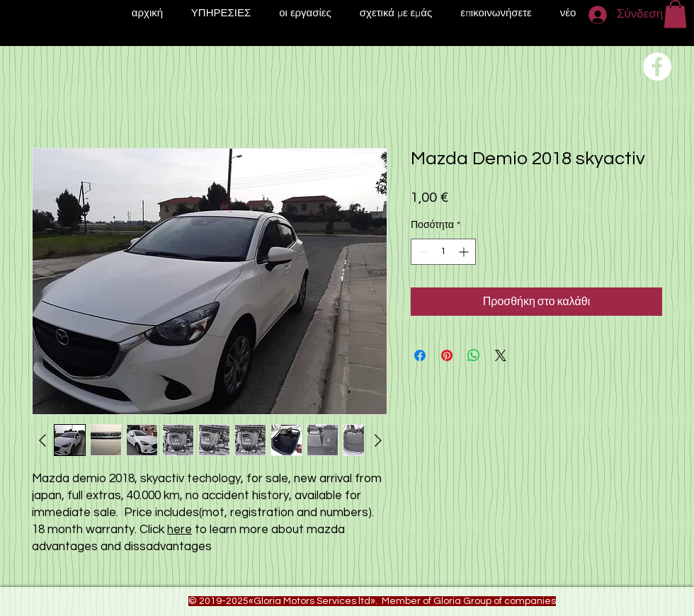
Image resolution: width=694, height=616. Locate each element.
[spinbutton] (443, 252)
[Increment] (465, 252)
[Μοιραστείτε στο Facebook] (420, 355)
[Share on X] (501, 355)
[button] (675, 14)
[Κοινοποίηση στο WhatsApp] (474, 355)
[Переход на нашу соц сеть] (657, 67)
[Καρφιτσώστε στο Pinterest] (447, 355)
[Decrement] (422, 252)
